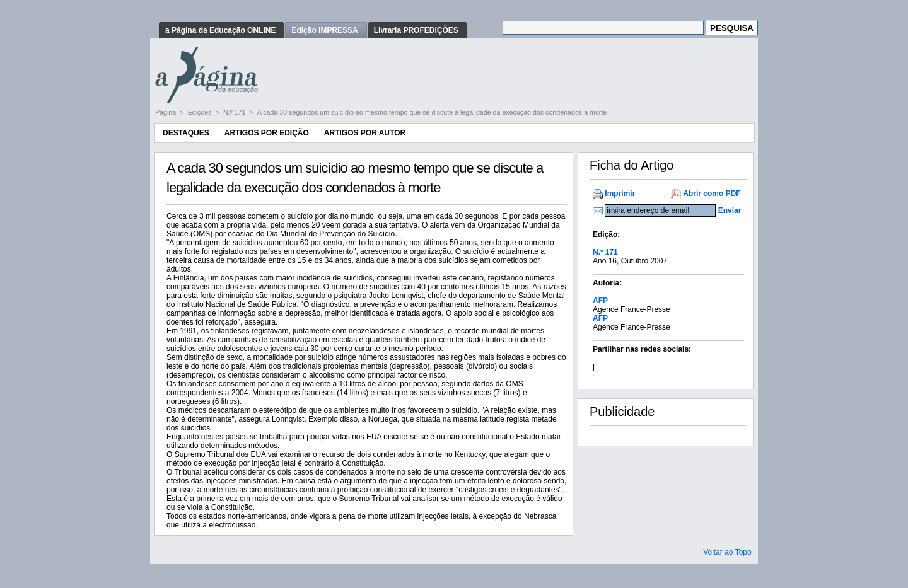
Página (166, 112)
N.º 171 (235, 112)
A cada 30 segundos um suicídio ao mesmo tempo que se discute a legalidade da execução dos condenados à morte (432, 112)
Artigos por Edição (267, 133)
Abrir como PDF (712, 193)
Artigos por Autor (365, 133)
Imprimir (620, 193)
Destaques (186, 133)
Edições (201, 112)
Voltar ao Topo (727, 552)
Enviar (730, 210)
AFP (600, 301)
